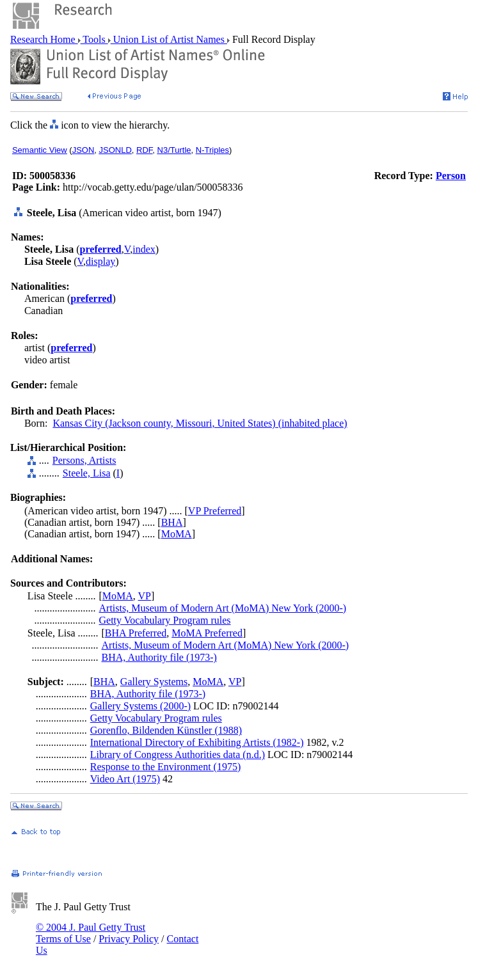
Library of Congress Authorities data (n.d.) (178, 755)
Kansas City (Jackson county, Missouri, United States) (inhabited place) (200, 423)
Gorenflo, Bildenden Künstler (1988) (166, 730)
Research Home (44, 39)
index (144, 249)
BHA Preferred (136, 633)
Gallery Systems (154, 682)
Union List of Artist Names (169, 39)
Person (451, 176)
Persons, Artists (84, 460)
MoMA (177, 534)
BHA (172, 522)
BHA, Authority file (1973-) (159, 657)
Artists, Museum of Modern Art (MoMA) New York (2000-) (223, 608)
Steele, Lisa (87, 473)
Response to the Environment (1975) (166, 767)
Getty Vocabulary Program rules (165, 620)
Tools (94, 39)
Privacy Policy (129, 939)
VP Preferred (215, 511)
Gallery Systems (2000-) (140, 706)
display (100, 261)
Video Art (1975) (125, 779)
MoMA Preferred (207, 633)
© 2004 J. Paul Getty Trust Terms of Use (91, 933)
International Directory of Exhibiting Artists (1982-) (197, 742)
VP (145, 596)
